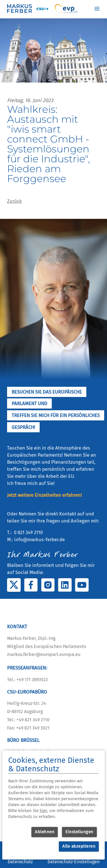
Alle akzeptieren (79, 846)
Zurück (14, 201)
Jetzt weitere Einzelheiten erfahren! (44, 495)
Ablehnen (45, 832)
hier (43, 811)
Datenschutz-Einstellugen (74, 862)
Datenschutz (20, 862)
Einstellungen (79, 832)
